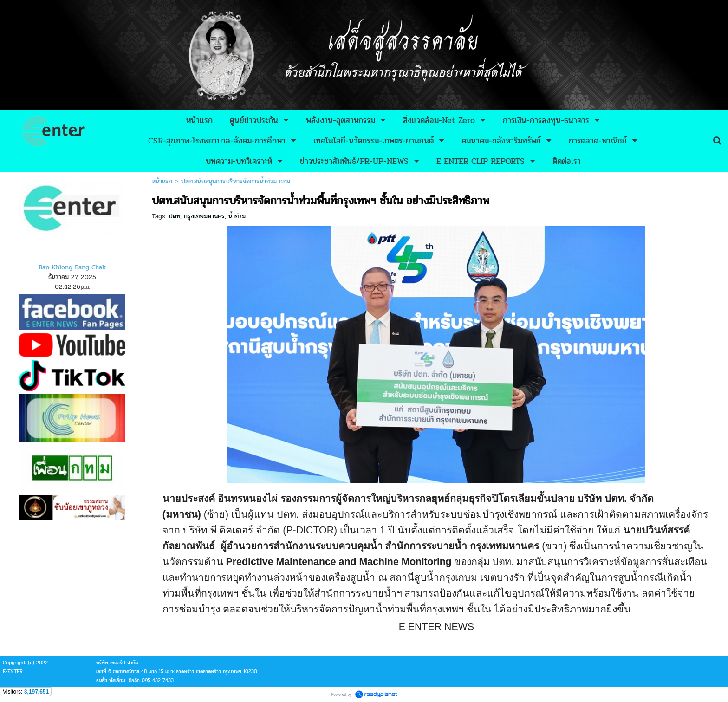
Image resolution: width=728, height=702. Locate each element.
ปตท (174, 216)
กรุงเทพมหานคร (204, 216)
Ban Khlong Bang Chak (72, 267)
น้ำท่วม (237, 216)
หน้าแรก (162, 181)
